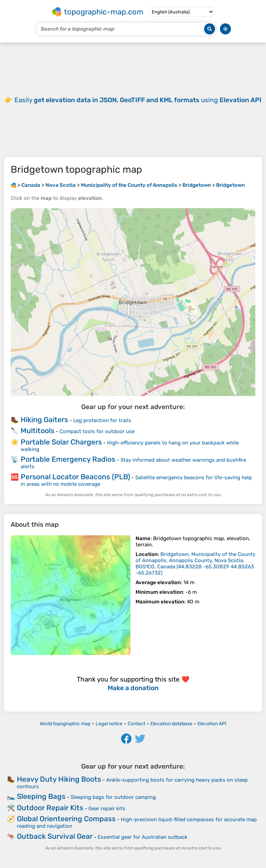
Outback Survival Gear (55, 836)
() (195, 564)
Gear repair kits (107, 808)
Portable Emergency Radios (68, 459)
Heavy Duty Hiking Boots (59, 779)
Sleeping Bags (41, 796)
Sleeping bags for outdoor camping (113, 797)
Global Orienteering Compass (66, 819)
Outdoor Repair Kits (50, 808)
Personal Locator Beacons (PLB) (75, 477)
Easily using (138, 100)
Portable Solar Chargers (61, 442)
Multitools (38, 431)
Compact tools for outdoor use (97, 431)
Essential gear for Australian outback (143, 837)
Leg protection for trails (102, 420)
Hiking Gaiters (44, 420)
